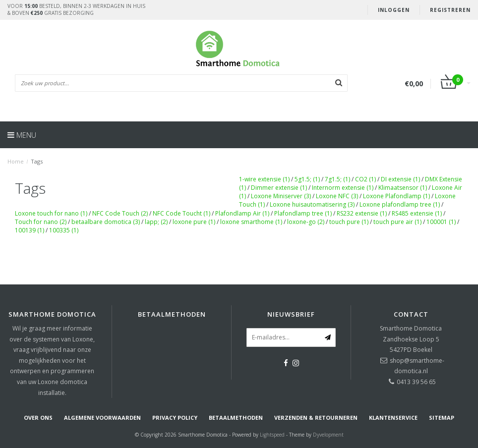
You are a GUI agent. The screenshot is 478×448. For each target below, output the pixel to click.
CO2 (365, 179)
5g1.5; (307, 179)
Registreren (450, 10)
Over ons (38, 418)
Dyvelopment (328, 435)
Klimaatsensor (403, 188)
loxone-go (306, 222)
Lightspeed (272, 435)
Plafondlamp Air (242, 213)
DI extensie (400, 179)
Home (16, 161)
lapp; (156, 222)
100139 (30, 230)
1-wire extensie (264, 179)
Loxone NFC (337, 196)
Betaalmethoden (236, 418)
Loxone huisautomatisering (312, 204)
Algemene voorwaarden (102, 418)
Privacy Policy (175, 418)
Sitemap (442, 418)
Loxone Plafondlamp (396, 196)
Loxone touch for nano (51, 213)
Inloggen (394, 10)
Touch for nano (41, 222)
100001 (441, 222)
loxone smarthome (251, 222)
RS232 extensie (362, 213)
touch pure (349, 222)
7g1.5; (337, 179)
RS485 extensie (417, 213)
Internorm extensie (343, 188)
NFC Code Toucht (181, 213)
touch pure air (397, 222)
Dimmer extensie (279, 188)
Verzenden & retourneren (316, 418)
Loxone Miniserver (281, 196)
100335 (64, 230)
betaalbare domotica (106, 222)
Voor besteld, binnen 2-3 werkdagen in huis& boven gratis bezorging (76, 9)
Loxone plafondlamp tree (400, 204)
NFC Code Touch (120, 213)
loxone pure (194, 222)
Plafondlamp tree (303, 213)
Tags (37, 161)
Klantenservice (393, 418)
